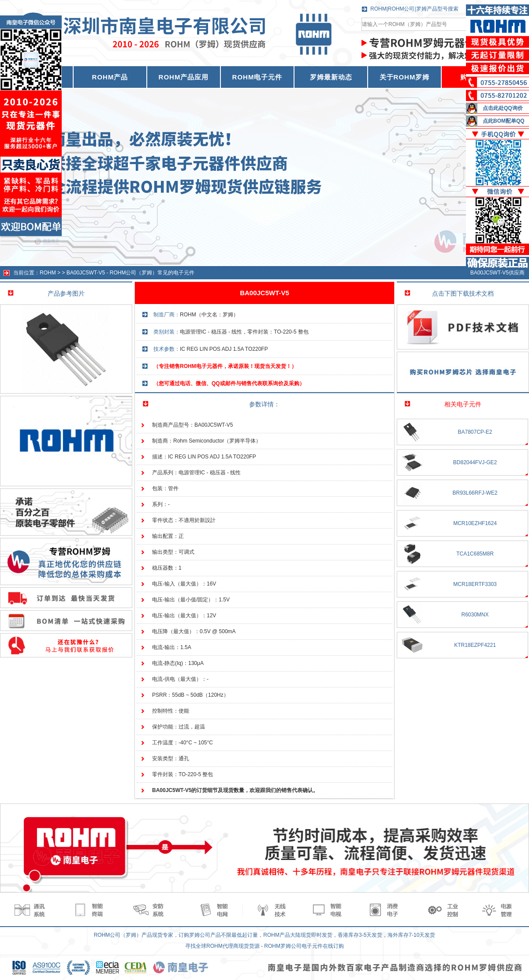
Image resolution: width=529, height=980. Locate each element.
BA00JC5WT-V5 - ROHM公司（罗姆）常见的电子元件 (131, 273)
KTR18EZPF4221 (475, 645)
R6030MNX (475, 615)
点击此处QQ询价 (503, 108)
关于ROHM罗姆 (405, 77)
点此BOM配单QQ (504, 121)
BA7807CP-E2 (475, 432)
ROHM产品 (110, 77)
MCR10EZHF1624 (475, 523)
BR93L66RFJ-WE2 (475, 493)
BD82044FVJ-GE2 (475, 462)
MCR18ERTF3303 (475, 584)
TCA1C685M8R (475, 554)
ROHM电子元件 (257, 77)
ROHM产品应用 (184, 77)
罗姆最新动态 (331, 77)
